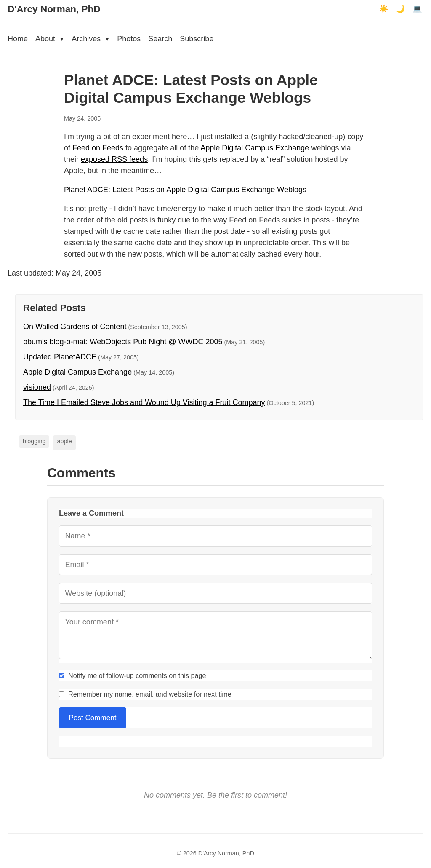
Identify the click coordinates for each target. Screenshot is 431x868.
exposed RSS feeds (114, 159)
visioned (37, 387)
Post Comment (93, 718)
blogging (34, 441)
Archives (90, 39)
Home (18, 39)
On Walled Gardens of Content (75, 327)
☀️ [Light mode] (383, 9)
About (50, 39)
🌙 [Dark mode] (400, 9)
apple (64, 441)
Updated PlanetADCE (60, 357)
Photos (129, 39)
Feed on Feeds (98, 148)
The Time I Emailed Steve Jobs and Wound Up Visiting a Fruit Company (144, 402)
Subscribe (197, 39)
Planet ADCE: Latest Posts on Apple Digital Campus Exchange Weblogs (185, 190)
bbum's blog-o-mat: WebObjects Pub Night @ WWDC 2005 (123, 342)
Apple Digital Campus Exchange (255, 148)
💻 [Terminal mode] (417, 9)
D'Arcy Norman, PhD (54, 9)
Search (160, 39)
